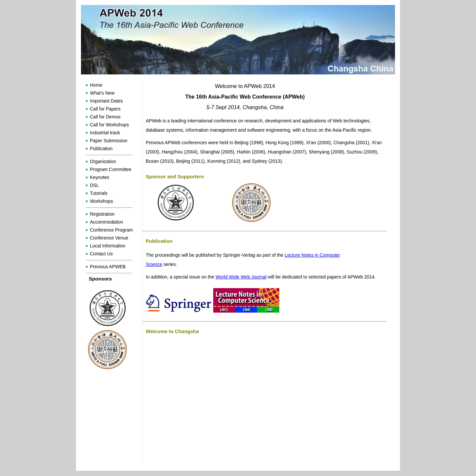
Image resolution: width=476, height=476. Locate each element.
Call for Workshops (109, 125)
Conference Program (111, 230)
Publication (101, 149)
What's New (102, 93)
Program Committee (111, 169)
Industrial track (105, 133)
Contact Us (101, 254)
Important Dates (106, 101)
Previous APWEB (108, 267)
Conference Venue (109, 238)
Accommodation (106, 222)
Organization (103, 161)
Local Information (108, 246)
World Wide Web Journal (241, 277)
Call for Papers (105, 109)
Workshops (101, 201)
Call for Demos (105, 117)
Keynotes (99, 177)
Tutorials (99, 193)
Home (96, 85)
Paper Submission (109, 141)
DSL (94, 185)
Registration (102, 214)
